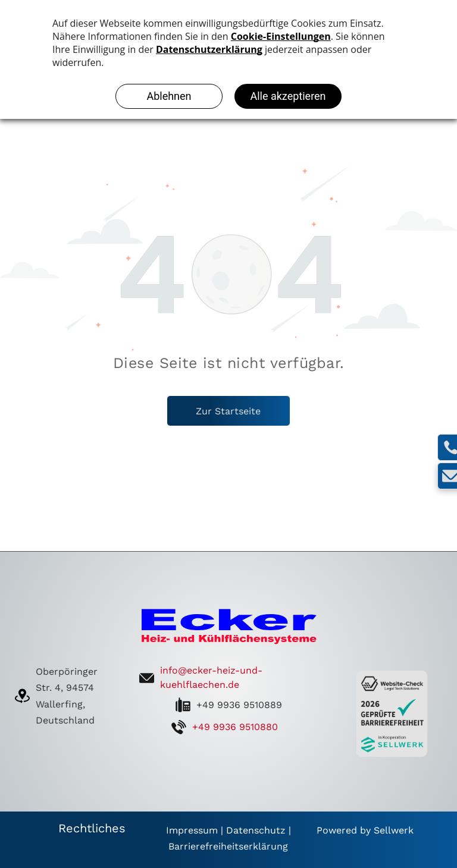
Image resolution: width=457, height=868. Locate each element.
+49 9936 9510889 (239, 705)
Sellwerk (394, 830)
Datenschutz (256, 830)
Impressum (192, 830)
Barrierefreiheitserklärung (228, 846)
